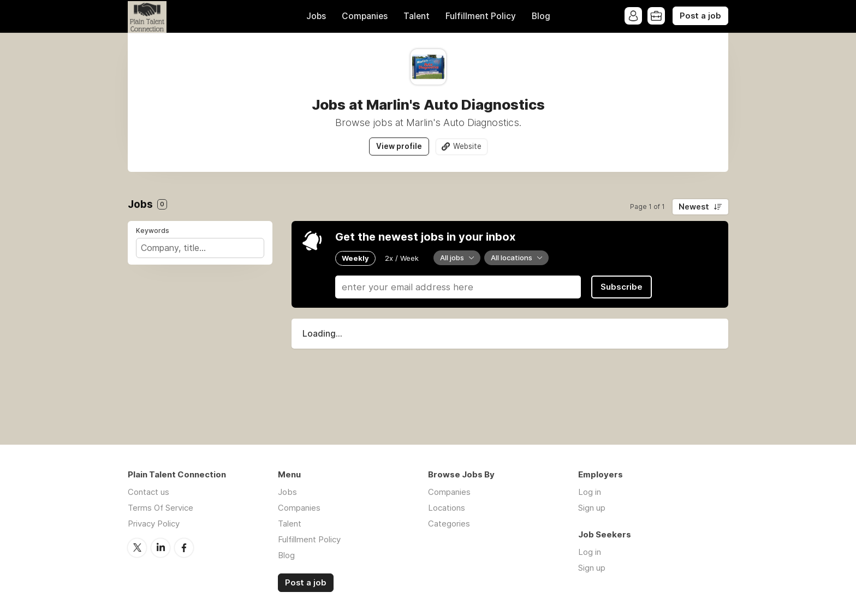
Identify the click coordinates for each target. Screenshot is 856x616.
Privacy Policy (154, 524)
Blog (541, 16)
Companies (365, 16)
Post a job (700, 16)
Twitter (137, 548)
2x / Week (402, 258)
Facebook (184, 548)
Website (467, 146)
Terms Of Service (160, 508)
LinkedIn (160, 548)
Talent (417, 16)
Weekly (355, 258)
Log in (590, 492)
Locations (447, 508)
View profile (399, 146)
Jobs (316, 16)
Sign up (592, 508)
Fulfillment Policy (481, 16)
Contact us (148, 492)
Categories (449, 524)
